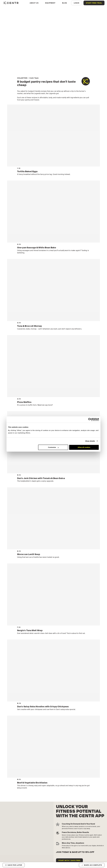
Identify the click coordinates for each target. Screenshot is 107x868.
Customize (53, 447)
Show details (90, 441)
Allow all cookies (84, 447)
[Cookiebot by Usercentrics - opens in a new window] (90, 419)
